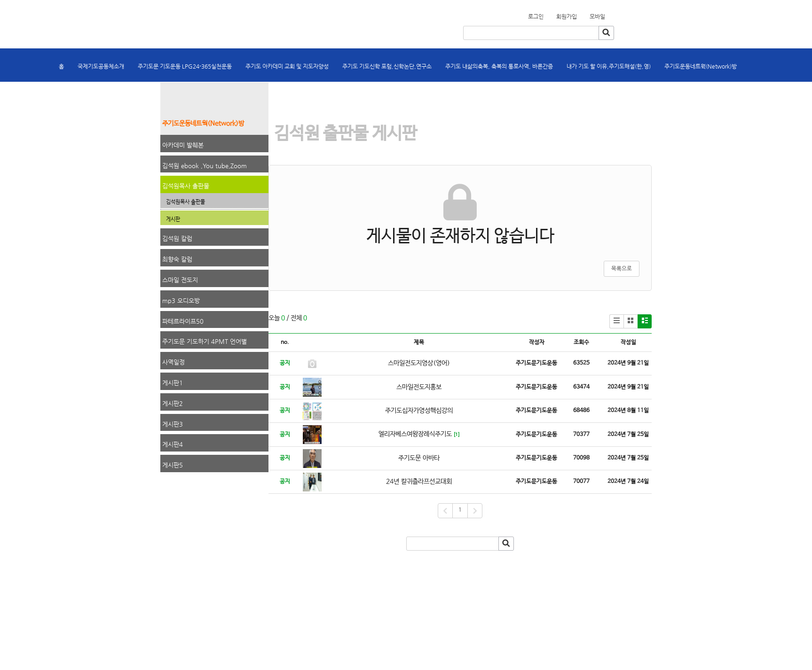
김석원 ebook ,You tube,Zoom (205, 166)
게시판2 (173, 403)
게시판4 (173, 444)
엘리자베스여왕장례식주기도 (415, 434)
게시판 (173, 219)
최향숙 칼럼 (177, 259)
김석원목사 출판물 (186, 186)
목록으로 (622, 269)
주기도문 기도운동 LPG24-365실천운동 (185, 66)
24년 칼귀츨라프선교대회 (419, 482)
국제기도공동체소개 (101, 66)
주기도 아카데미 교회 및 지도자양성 (287, 66)
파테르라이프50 (183, 321)
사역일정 (173, 362)
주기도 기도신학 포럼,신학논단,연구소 (387, 66)
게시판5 (173, 465)
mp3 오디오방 (181, 300)
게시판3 (173, 424)
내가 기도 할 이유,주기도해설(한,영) (609, 66)
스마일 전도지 (180, 280)
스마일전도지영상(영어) (419, 363)
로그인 (536, 16)
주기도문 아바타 (419, 458)
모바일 (597, 16)
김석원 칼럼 (177, 238)
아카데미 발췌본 (183, 145)
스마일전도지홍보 (419, 387)
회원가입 (611, 14)
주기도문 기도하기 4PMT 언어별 (205, 341)
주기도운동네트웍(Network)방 (701, 66)
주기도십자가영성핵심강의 (419, 411)
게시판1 (173, 383)
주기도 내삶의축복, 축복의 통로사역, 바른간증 (499, 66)
